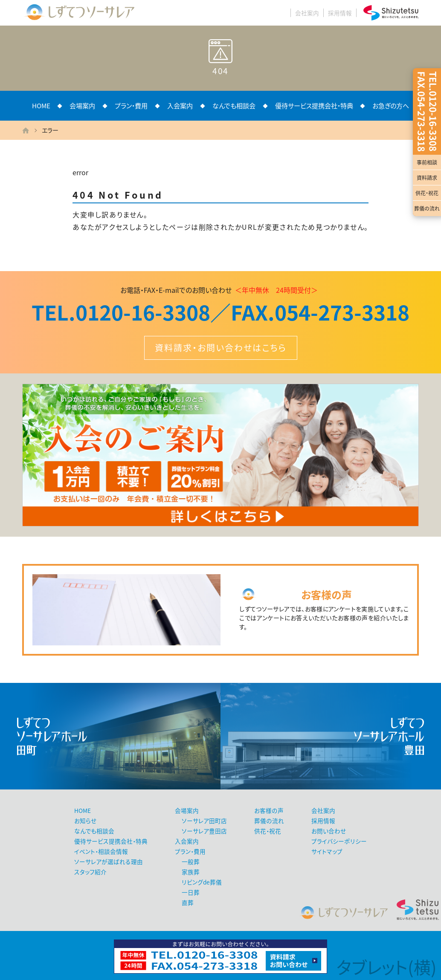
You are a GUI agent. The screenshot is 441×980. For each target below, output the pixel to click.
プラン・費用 (131, 106)
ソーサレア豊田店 (204, 831)
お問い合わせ (329, 831)
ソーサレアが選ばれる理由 (109, 861)
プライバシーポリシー (339, 841)
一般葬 (191, 861)
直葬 (188, 902)
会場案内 (82, 106)
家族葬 (191, 872)
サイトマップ (327, 851)
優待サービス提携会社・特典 (314, 106)
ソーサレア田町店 (204, 821)
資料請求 (427, 178)
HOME (41, 106)
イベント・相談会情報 (101, 851)
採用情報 (340, 13)
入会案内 (180, 106)
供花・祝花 (427, 193)
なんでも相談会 (234, 106)
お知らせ (85, 821)
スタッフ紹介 (90, 872)
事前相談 (427, 162)
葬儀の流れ (427, 208)
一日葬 (191, 892)
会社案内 (307, 13)
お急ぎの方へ (391, 106)
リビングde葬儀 (202, 882)
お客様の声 (269, 810)
